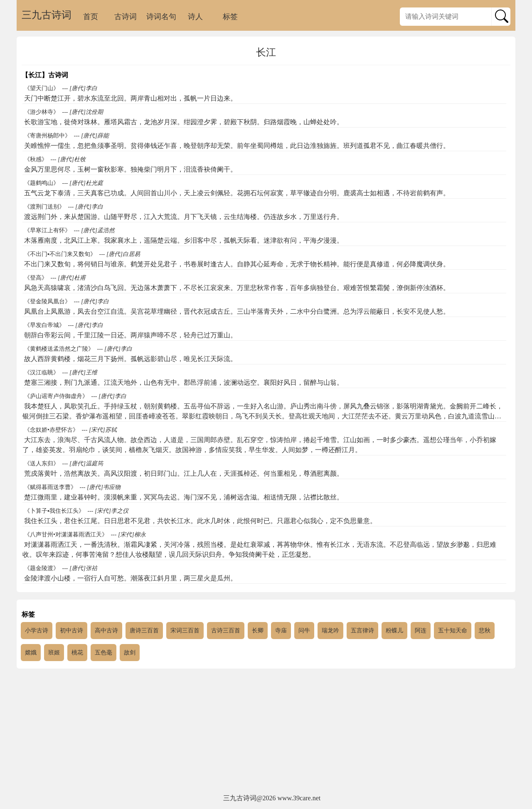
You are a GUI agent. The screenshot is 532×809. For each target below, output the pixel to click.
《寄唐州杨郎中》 (47, 136)
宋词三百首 (185, 631)
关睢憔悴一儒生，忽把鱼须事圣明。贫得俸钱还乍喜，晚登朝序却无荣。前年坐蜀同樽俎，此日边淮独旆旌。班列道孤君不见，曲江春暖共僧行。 (237, 146)
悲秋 (485, 631)
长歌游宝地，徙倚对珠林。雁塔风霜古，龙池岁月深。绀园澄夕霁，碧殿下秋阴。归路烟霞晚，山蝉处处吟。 (184, 122)
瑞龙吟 (330, 631)
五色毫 (103, 653)
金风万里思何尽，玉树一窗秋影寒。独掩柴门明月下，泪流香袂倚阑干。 (131, 169)
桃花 (77, 653)
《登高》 (36, 278)
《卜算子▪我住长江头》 (54, 511)
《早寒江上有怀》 (47, 230)
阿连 (421, 631)
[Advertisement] (266, 732)
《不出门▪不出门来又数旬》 (60, 254)
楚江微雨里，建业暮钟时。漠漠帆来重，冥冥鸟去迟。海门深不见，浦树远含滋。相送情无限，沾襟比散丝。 (184, 497)
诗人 (195, 17)
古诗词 (126, 17)
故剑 (130, 653)
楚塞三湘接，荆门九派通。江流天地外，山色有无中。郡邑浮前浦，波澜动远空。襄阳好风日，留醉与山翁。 (184, 382)
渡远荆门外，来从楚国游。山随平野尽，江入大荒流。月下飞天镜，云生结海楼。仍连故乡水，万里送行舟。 (184, 217)
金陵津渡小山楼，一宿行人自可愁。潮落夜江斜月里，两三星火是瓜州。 (131, 578)
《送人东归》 (42, 464)
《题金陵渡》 (42, 568)
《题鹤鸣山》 (42, 183)
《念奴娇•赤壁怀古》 (51, 430)
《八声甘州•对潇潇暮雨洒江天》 (66, 535)
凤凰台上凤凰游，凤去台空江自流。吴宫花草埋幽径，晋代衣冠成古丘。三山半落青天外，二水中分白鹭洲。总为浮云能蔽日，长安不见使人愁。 (237, 311)
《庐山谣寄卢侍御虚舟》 (56, 396)
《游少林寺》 (42, 112)
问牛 (304, 631)
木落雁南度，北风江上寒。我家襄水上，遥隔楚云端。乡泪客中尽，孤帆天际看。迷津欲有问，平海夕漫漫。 (184, 240)
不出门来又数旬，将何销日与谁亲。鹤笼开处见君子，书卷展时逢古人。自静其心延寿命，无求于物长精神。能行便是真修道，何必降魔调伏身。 (237, 264)
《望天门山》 (42, 88)
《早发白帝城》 (44, 325)
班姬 (54, 653)
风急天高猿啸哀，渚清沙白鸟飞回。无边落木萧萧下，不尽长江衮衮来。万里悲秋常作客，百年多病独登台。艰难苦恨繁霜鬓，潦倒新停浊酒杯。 (237, 288)
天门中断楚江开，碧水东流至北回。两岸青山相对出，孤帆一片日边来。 (131, 98)
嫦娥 (31, 653)
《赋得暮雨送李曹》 (50, 487)
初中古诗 (71, 631)
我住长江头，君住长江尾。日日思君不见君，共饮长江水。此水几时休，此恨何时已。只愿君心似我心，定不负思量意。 (200, 521)
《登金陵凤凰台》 (47, 301)
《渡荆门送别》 (44, 207)
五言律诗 (362, 631)
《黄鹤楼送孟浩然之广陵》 (59, 349)
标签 (230, 17)
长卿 (258, 631)
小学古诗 (37, 631)
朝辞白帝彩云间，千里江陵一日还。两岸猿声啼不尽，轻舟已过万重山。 (131, 335)
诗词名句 (161, 17)
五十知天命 (453, 631)
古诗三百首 (226, 631)
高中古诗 (106, 631)
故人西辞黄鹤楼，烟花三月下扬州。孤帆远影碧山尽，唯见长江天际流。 (131, 359)
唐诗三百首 (144, 631)
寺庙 (281, 631)
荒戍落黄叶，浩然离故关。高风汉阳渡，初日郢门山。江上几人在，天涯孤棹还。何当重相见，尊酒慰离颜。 (184, 473)
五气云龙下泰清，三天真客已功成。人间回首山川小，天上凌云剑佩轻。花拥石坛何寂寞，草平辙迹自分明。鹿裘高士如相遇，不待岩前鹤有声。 (237, 193)
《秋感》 (36, 159)
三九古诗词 (47, 15)
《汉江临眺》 (42, 373)
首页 (91, 17)
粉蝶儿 (394, 631)
